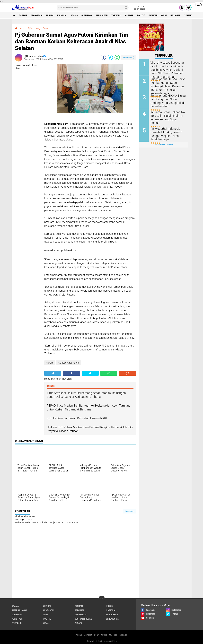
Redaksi (123, 635)
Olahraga (87, 15)
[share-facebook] (103, 57)
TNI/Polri (117, 15)
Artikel (129, 15)
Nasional (176, 15)
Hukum (50, 15)
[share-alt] (53, 373)
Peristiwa (17, 619)
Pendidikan (102, 15)
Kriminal (62, 15)
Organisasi (37, 15)
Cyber (104, 635)
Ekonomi (153, 15)
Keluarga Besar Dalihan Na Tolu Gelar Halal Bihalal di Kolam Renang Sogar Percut (167, 115)
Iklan (97, 635)
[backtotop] (102, 599)
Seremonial (191, 15)
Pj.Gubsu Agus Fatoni (39, 28)
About (79, 635)
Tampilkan (130, 511)
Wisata (78, 623)
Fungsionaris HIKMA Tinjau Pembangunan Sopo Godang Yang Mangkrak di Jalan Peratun (167, 100)
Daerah (23, 15)
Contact (88, 635)
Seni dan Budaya (83, 619)
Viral (46, 623)
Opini (164, 15)
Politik (141, 15)
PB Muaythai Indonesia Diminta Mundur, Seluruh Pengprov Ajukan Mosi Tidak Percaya (167, 134)
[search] (93, 8)
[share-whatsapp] (117, 57)
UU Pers (113, 635)
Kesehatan (49, 610)
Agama (74, 15)
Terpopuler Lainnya (164, 144)
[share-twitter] (110, 57)
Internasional (20, 610)
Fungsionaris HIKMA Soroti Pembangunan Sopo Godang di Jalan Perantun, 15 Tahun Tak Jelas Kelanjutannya (167, 84)
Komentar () (129, 57)
